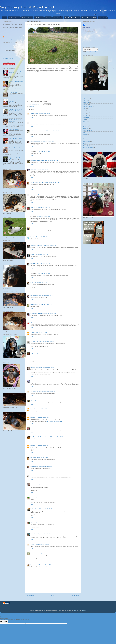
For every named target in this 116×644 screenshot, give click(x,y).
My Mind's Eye (34, 263)
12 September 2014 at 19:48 (41, 332)
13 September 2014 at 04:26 (42, 457)
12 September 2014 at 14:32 (54, 182)
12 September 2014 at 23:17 (41, 409)
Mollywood (85, 125)
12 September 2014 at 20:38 (47, 341)
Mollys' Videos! (103, 18)
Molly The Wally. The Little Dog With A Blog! (27, 7)
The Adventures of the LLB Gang (39, 182)
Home (5, 18)
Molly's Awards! (75, 18)
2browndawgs (34, 565)
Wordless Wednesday (88, 147)
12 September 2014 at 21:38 (41, 353)
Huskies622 (33, 484)
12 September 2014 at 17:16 (40, 282)
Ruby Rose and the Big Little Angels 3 (40, 437)
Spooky (84, 138)
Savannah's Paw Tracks (36, 246)
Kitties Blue (33, 534)
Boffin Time (85, 101)
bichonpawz (33, 122)
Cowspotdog (34, 113)
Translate (92, 52)
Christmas (85, 104)
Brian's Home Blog (35, 296)
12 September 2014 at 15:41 (43, 237)
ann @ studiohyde (35, 475)
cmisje (74, 610)
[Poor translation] (6, 621)
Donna (32, 409)
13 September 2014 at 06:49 (45, 466)
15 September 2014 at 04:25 (42, 544)
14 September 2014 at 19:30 (43, 534)
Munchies (85, 127)
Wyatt (32, 522)
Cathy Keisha (34, 428)
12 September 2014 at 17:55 (45, 304)
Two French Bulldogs (36, 391)
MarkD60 (33, 169)
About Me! (48, 18)
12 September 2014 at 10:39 (44, 113)
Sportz (84, 140)
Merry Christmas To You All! (15, 138)
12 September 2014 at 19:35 (45, 322)
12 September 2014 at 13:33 (48, 141)
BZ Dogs (33, 457)
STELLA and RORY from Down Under (40, 381)
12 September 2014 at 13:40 (44, 151)
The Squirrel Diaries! (14, 18)
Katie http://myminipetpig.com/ (38, 160)
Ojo (31, 400)
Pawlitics (85, 134)
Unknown (34, 104)
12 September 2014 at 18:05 (50, 313)
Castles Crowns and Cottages (38, 131)
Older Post (76, 596)
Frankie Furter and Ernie (37, 313)
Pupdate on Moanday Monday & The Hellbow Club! (16, 110)
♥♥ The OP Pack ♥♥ (35, 341)
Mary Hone (33, 237)
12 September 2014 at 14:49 (42, 194)
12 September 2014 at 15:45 (49, 246)
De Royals (85, 112)
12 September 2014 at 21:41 (48, 368)
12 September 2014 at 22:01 (56, 381)
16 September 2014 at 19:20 (45, 565)
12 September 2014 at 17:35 (47, 296)
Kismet (32, 254)
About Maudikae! (58, 18)
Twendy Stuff (86, 145)
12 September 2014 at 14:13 (42, 169)
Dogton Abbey (86, 117)
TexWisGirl (33, 207)
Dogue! (67, 18)
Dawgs (32, 106)
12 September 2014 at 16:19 (41, 254)
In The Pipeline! (39, 18)
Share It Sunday (86, 136)
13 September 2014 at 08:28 (47, 475)
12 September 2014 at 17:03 (44, 274)
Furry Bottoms (34, 228)
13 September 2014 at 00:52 (42, 418)
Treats (84, 144)
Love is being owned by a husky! (54, 421)
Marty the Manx (34, 509)
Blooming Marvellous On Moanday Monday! (15, 148)
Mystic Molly (86, 129)
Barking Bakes (86, 99)
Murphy (32, 353)
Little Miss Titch (34, 304)
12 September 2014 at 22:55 (48, 391)
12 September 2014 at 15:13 (43, 207)
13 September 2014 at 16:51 (43, 484)
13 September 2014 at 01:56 (44, 428)
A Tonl (32, 332)
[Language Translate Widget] (90, 50)
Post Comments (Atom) (39, 599)
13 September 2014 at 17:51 (40, 497)
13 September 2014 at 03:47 (42, 446)
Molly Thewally (86, 23)
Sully (32, 282)
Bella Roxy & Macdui (36, 368)
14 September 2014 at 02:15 (40, 522)
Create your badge (86, 27)
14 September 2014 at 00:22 (45, 509)
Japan (84, 119)
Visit (8, 58)
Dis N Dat (85, 116)
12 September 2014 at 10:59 (43, 122)
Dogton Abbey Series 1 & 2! (89, 18)
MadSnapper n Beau (35, 141)
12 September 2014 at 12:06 (52, 131)
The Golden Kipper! (27, 18)
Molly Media (86, 123)
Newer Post (30, 596)
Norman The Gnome (88, 130)
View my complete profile (9, 39)
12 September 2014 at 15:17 (44, 216)
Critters (84, 108)
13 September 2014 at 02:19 (56, 437)
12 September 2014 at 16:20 (45, 263)
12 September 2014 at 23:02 (39, 400)
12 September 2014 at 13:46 (53, 160)
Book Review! (86, 103)
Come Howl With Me (88, 106)
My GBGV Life (34, 322)
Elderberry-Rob (34, 466)
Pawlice (85, 132)
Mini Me (85, 121)
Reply (32, 117)
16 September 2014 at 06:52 (45, 553)
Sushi (32, 497)
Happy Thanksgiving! (14, 129)
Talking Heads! (86, 142)
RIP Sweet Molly (13, 92)
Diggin (84, 114)
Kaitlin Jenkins (34, 553)
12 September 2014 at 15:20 (45, 228)
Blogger (84, 610)
